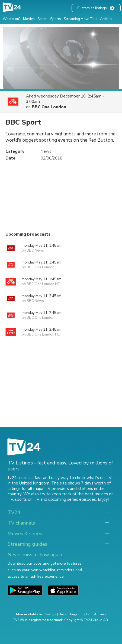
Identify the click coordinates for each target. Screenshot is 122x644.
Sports (56, 19)
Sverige (51, 614)
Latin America (96, 614)
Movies (29, 19)
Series (42, 19)
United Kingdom (71, 614)
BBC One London (49, 107)
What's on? (12, 19)
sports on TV (27, 499)
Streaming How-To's (81, 19)
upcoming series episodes (72, 499)
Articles (106, 19)
